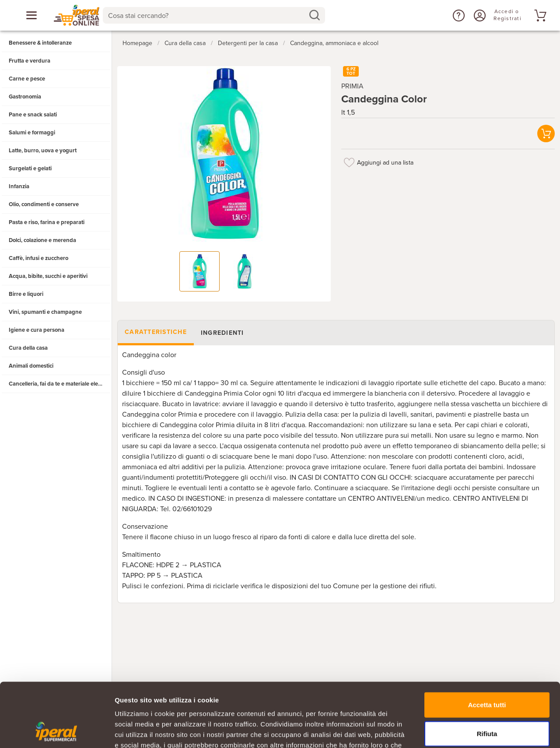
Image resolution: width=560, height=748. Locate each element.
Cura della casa (28, 348)
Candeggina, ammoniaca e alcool (334, 43)
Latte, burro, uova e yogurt (43, 151)
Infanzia (19, 186)
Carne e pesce (27, 79)
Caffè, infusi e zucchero (38, 258)
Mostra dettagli (460, 731)
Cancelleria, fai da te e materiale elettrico (60, 384)
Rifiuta (487, 673)
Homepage (137, 43)
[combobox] (214, 15)
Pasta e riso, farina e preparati (47, 222)
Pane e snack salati (33, 115)
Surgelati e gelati (30, 169)
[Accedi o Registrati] (479, 15)
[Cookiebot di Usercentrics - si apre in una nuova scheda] (57, 731)
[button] (458, 15)
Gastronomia (25, 97)
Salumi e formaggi (32, 133)
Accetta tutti (487, 644)
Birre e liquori (26, 294)
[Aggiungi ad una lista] (349, 162)
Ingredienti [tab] (222, 333)
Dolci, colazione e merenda (42, 240)
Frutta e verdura (30, 61)
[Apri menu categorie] (31, 15)
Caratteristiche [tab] (156, 332)
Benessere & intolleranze (40, 43)
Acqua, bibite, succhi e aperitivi (48, 276)
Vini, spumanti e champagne (45, 312)
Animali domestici (31, 366)
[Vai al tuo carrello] (539, 15)
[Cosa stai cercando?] (207, 15)
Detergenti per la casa (248, 43)
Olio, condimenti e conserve (44, 204)
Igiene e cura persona (37, 330)
